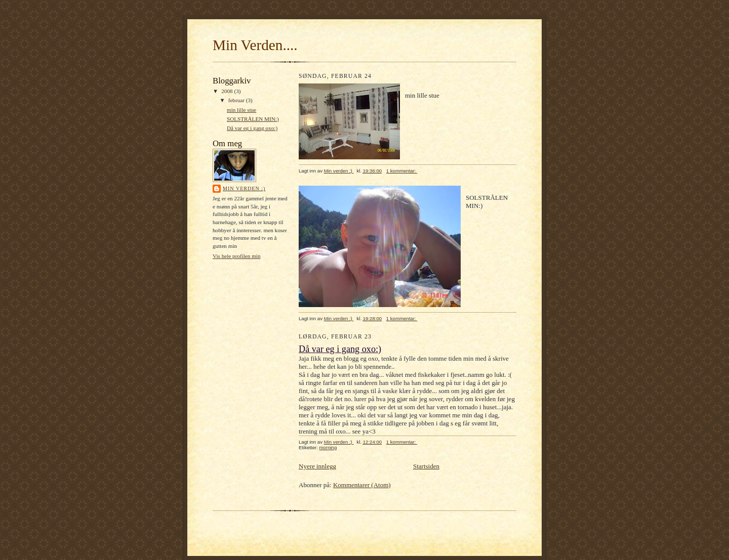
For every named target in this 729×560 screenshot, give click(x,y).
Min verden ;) (244, 188)
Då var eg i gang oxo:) (252, 128)
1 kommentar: (402, 171)
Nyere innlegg (317, 466)
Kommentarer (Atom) (362, 485)
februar (237, 100)
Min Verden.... (255, 45)
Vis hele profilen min (237, 256)
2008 (228, 91)
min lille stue (241, 110)
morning (328, 447)
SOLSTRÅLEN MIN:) (253, 119)
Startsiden (426, 466)
